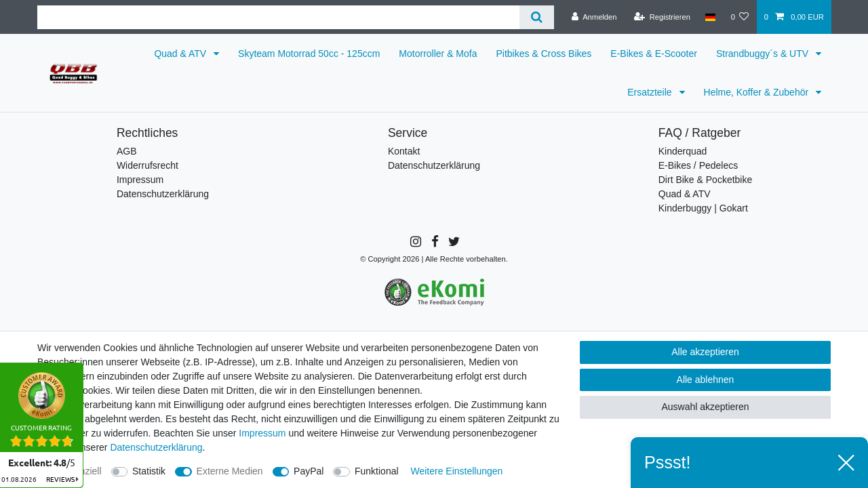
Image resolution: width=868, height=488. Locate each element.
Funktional (377, 471)
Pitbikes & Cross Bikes (544, 54)
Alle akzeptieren (705, 352)
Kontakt (404, 151)
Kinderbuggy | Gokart (703, 208)
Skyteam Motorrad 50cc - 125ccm (309, 54)
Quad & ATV (181, 54)
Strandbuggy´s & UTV (764, 54)
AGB (127, 151)
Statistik (149, 471)
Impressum (140, 180)
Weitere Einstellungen (456, 471)
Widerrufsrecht (147, 165)
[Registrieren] (662, 17)
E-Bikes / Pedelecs (698, 165)
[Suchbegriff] (278, 17)
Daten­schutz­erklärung (156, 447)
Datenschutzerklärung (163, 194)
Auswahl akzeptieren (705, 407)
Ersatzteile (651, 92)
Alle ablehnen (706, 380)
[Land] (710, 17)
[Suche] (537, 17)
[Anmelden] (594, 17)
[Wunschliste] (739, 17)
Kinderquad (683, 151)
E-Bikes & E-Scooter (654, 54)
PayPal (309, 471)
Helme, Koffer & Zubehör (757, 92)
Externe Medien (230, 471)
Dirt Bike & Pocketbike (706, 180)
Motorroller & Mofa (438, 54)
